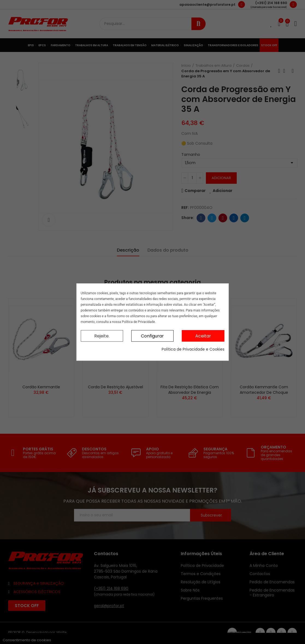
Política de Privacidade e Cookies (193, 349)
